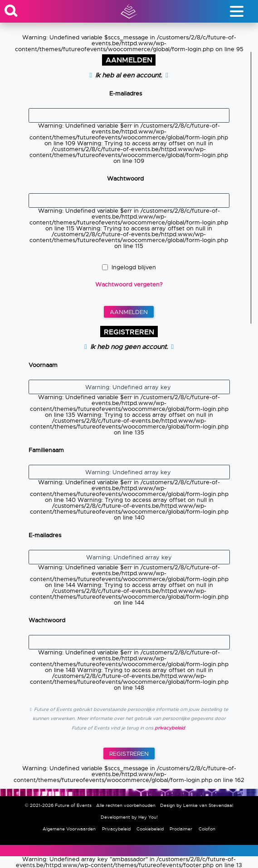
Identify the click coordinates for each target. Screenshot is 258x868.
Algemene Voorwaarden (69, 829)
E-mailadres (126, 93)
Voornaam (43, 365)
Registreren (129, 754)
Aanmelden (129, 312)
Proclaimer (181, 829)
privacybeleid (169, 728)
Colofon (207, 829)
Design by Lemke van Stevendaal (197, 805)
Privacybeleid (116, 829)
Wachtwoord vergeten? (129, 284)
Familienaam (46, 450)
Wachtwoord (125, 179)
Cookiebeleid (150, 829)
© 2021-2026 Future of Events (58, 805)
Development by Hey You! (129, 817)
